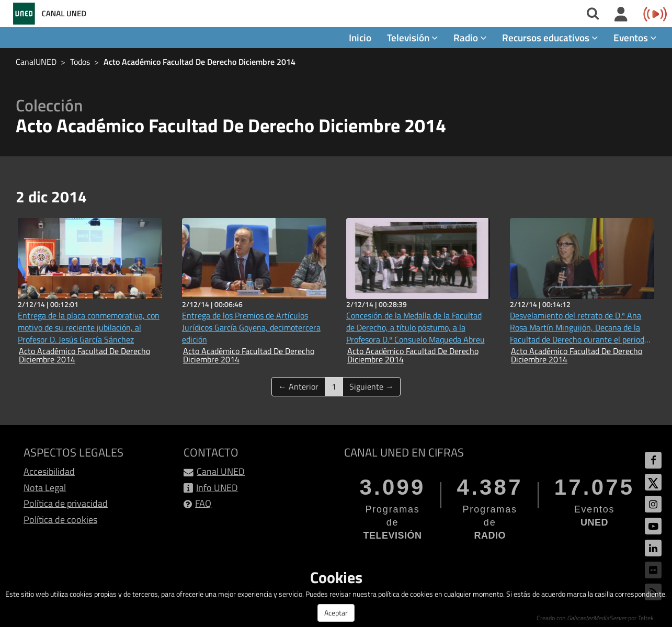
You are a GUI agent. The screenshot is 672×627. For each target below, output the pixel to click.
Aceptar (336, 613)
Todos (80, 62)
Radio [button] (470, 37)
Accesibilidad (49, 471)
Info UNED (217, 488)
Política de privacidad (66, 503)
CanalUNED (36, 62)
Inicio (360, 37)
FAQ (203, 503)
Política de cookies (60, 520)
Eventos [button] (635, 37)
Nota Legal (45, 488)
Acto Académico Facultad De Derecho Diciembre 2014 (200, 62)
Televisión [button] (412, 37)
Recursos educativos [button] (550, 37)
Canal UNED (221, 471)
